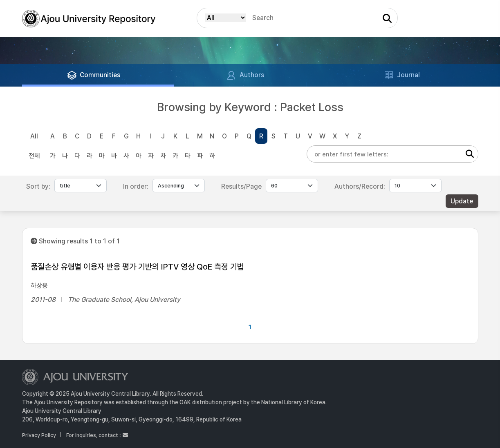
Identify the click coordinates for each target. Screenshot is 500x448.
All (34, 136)
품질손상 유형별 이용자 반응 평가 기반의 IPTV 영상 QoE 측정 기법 (137, 267)
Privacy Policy (39, 435)
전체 (34, 156)
